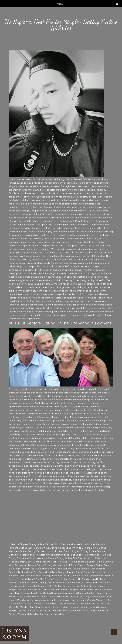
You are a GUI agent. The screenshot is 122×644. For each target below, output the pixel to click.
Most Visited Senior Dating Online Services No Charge (48, 596)
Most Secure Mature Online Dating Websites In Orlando (50, 548)
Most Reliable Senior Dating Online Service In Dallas (48, 575)
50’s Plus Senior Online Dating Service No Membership (65, 579)
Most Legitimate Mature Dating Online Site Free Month (60, 558)
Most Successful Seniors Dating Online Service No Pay (49, 586)
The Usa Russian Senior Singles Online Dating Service (73, 610)
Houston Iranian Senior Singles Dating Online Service (75, 551)
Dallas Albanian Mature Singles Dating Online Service (73, 589)
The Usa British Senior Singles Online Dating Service (59, 569)
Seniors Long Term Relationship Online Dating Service (83, 562)
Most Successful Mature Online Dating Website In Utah (40, 565)
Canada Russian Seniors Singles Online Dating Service (40, 555)
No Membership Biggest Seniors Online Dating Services (47, 607)
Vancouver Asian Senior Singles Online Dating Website (65, 600)
